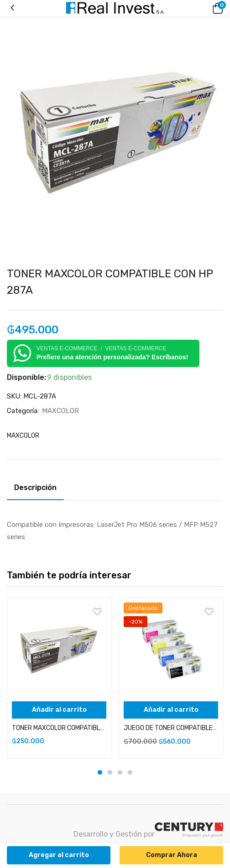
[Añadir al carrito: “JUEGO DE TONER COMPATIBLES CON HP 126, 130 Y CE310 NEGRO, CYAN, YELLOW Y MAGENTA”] (171, 710)
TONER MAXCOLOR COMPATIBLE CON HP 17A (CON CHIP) (59, 728)
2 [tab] (110, 772)
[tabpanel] (59, 678)
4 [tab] (130, 772)
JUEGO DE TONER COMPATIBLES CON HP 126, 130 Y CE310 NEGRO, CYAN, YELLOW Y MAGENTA (171, 728)
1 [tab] (100, 772)
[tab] (39, 489)
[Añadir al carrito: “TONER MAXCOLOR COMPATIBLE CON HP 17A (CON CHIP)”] (59, 710)
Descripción (35, 488)
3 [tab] (120, 772)
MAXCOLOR (60, 411)
